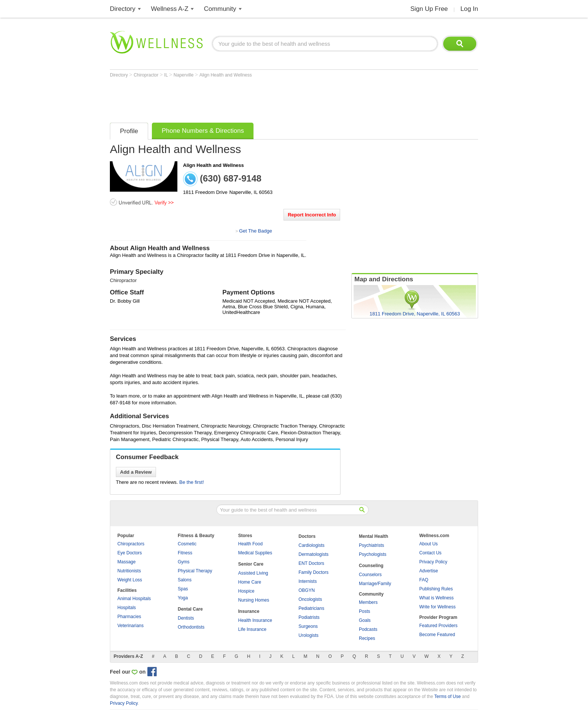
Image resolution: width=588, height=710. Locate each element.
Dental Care (190, 609)
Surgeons (308, 626)
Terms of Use (448, 696)
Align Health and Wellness (226, 75)
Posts (364, 611)
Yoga (183, 598)
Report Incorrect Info (312, 215)
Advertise (429, 571)
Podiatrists (309, 617)
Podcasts (368, 629)
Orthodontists (191, 627)
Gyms (184, 562)
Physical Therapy (195, 571)
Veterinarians (130, 626)
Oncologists (310, 599)
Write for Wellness (437, 607)
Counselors (370, 575)
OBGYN (307, 590)
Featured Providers (438, 626)
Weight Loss (130, 580)
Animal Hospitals (134, 599)
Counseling (371, 566)
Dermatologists (313, 554)
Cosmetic (187, 544)
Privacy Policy (433, 562)
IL (167, 75)
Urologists (308, 635)
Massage (127, 562)
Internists (308, 581)
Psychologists (373, 554)
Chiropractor (146, 75)
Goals (365, 620)
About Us (428, 544)
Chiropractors (131, 544)
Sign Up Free (429, 9)
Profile (129, 131)
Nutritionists (129, 571)
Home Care (250, 582)
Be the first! (192, 482)
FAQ (424, 580)
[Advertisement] (246, 98)
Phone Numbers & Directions (203, 131)
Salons (185, 580)
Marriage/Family (375, 584)
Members (368, 602)
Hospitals (127, 608)
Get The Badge (255, 231)
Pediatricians (311, 608)
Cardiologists (311, 545)
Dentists (186, 618)
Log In (469, 9)
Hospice (246, 591)
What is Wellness (436, 598)
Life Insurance (252, 629)
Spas (183, 589)
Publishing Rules (436, 589)
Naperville (184, 75)
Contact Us (430, 553)
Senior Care (251, 564)
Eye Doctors (130, 553)
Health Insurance (255, 620)
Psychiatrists (371, 545)
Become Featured (437, 635)
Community (220, 9)
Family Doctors (313, 572)
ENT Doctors (311, 563)
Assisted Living (253, 573)
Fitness (185, 553)
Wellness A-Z (170, 9)
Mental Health (373, 536)
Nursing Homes (254, 600)
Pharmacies (129, 617)
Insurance (249, 611)
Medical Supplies (255, 553)
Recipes (367, 638)
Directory (123, 9)
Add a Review (136, 472)
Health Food (250, 544)
